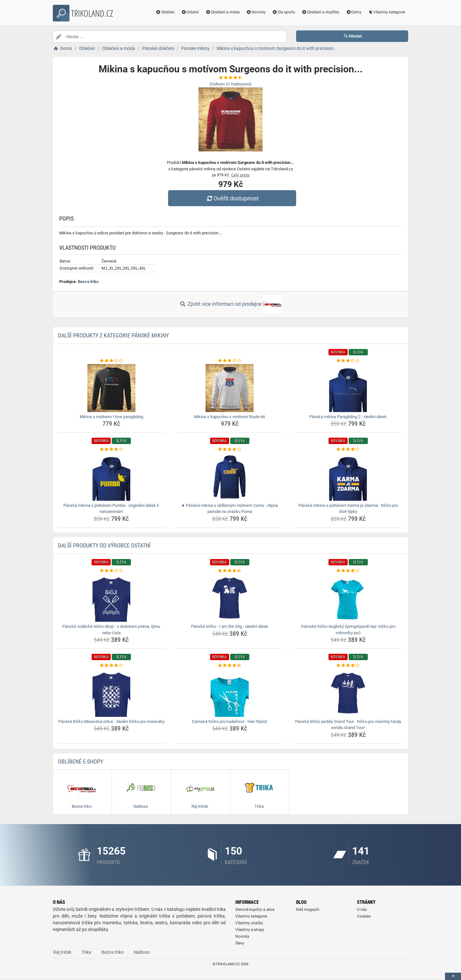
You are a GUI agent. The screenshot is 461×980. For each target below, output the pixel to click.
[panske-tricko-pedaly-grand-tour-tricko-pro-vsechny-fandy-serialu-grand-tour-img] (348, 693)
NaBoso (142, 952)
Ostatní (190, 12)
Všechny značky (249, 923)
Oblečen (165, 12)
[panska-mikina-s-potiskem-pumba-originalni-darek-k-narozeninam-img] (112, 477)
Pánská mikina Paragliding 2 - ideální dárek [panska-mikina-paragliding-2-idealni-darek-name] (348, 417)
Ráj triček (62, 952)
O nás (362, 910)
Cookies (364, 916)
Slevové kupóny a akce (255, 910)
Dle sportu (284, 12)
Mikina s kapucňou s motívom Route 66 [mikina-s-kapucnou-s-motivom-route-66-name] (230, 417)
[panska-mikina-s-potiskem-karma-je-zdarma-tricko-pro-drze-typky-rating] (348, 450)
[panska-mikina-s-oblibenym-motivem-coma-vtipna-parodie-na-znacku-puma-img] (230, 477)
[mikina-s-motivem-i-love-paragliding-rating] (112, 361)
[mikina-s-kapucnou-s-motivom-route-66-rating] (230, 361)
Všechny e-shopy (250, 930)
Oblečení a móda (222, 12)
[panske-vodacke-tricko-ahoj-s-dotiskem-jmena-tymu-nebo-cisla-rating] (112, 571)
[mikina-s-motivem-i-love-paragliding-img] (112, 388)
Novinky (256, 12)
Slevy (240, 943)
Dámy (354, 12)
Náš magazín (308, 910)
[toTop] (453, 976)
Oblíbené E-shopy (81, 761)
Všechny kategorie (386, 12)
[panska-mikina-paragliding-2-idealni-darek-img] (348, 388)
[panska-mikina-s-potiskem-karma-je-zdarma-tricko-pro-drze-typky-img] (348, 477)
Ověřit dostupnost (232, 198)
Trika (86, 952)
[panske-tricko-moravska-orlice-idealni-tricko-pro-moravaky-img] (112, 693)
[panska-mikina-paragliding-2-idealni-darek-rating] (348, 361)
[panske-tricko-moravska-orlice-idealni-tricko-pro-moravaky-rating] (112, 666)
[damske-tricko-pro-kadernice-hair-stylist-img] (230, 693)
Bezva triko (88, 282)
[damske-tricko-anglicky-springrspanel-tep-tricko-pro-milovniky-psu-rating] (348, 571)
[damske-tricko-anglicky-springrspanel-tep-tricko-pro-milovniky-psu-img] (348, 598)
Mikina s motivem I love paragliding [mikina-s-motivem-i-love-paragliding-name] (111, 417)
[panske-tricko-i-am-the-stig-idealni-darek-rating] (230, 571)
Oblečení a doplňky (321, 12)
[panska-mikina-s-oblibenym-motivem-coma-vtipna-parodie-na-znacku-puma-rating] (230, 450)
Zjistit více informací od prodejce (230, 304)
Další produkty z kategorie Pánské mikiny (113, 335)
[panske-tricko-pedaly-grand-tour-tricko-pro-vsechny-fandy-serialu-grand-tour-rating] (348, 666)
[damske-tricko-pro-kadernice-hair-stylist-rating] (230, 666)
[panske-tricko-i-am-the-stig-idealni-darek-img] (230, 598)
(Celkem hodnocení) (231, 84)
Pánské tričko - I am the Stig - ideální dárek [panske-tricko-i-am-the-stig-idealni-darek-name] (230, 626)
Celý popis (240, 175)
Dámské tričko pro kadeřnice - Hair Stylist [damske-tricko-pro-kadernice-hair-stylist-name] (230, 721)
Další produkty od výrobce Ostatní (104, 545)
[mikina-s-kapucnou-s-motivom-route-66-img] (230, 388)
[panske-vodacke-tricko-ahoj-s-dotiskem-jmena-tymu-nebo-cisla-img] (112, 598)
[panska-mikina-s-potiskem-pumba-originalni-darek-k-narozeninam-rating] (112, 450)
